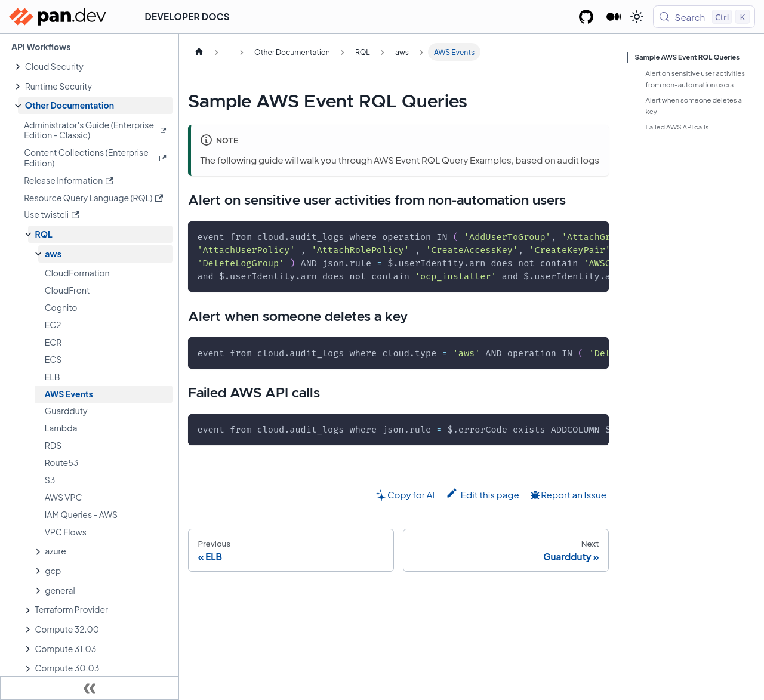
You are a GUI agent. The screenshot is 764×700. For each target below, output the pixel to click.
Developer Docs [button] (187, 16)
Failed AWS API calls (677, 127)
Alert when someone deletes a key (694, 106)
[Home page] (199, 52)
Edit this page (483, 494)
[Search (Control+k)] (704, 17)
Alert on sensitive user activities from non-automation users (695, 79)
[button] (95, 67)
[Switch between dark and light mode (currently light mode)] (637, 17)
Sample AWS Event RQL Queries (688, 57)
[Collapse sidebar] (90, 688)
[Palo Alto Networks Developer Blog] (614, 17)
